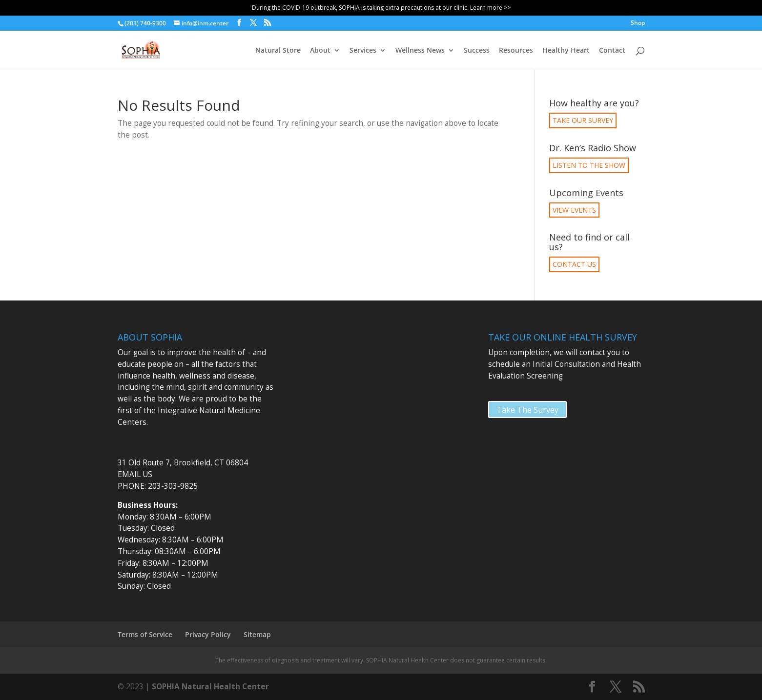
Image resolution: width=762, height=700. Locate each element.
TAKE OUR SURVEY (583, 120)
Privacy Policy (208, 634)
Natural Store (278, 51)
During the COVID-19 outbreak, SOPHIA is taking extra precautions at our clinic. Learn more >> (381, 8)
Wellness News (420, 51)
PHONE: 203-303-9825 (158, 486)
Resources (516, 51)
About (320, 51)
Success (477, 51)
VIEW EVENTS (574, 210)
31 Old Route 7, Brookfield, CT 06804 (183, 463)
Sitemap (257, 634)
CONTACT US (574, 264)
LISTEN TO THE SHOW (589, 165)
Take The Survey (527, 410)
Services (363, 51)
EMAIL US (135, 474)
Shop (638, 23)
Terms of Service (145, 634)
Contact (612, 51)
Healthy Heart (566, 51)
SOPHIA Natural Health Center (210, 687)
